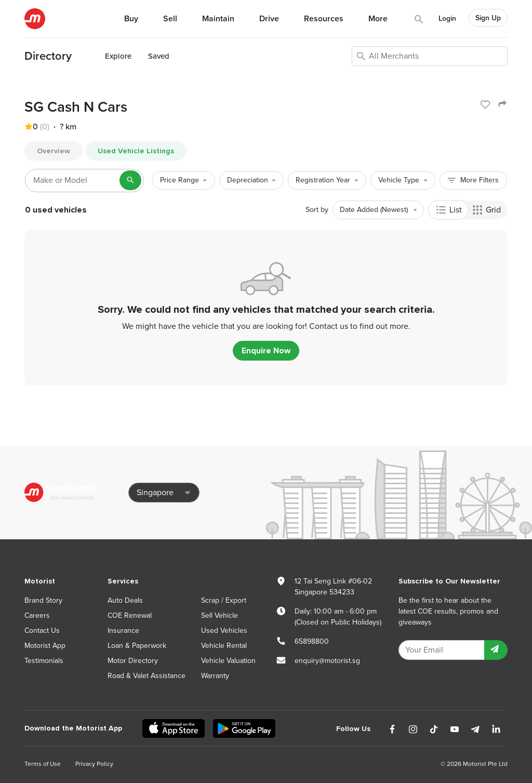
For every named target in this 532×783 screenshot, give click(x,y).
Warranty (215, 676)
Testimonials (44, 661)
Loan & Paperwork (137, 646)
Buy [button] (131, 19)
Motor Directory (133, 661)
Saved (159, 56)
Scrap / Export (224, 600)
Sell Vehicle (220, 615)
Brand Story (43, 600)
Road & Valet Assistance (147, 676)
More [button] (378, 19)
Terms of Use (43, 764)
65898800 (312, 641)
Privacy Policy (94, 764)
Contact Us (42, 631)
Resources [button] (324, 19)
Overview (54, 151)
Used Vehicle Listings (136, 151)
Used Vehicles (224, 631)
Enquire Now (266, 351)
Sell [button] (170, 19)
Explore (118, 56)
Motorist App (45, 646)
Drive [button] (269, 19)
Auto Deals (125, 600)
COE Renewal (130, 615)
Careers (37, 615)
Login (447, 18)
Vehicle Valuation (228, 661)
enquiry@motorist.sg (327, 661)
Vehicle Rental (224, 646)
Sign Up (488, 18)
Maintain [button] (218, 19)
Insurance (123, 631)
